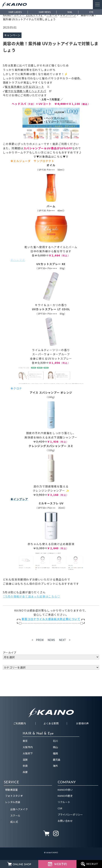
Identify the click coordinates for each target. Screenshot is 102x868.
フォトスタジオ (14, 796)
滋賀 (25, 760)
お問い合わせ (65, 821)
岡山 (55, 747)
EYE (92, 12)
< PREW (38, 640)
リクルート (64, 802)
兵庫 (25, 772)
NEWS (51, 640)
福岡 (55, 753)
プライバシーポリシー (70, 815)
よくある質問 (51, 723)
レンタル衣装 (13, 802)
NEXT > (65, 640)
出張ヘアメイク (19, 809)
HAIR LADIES (15, 12)
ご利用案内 (20, 723)
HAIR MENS (45, 12)
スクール (15, 815)
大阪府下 (28, 753)
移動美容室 (11, 790)
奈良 (25, 766)
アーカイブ (10, 653)
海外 (55, 766)
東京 (25, 741)
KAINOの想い (65, 790)
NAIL (70, 12)
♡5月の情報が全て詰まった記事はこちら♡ (31, 596)
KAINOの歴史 (65, 796)
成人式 (14, 822)
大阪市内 (28, 747)
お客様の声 (82, 723)
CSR (60, 808)
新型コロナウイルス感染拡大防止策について (51, 619)
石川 (55, 741)
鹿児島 (57, 760)
